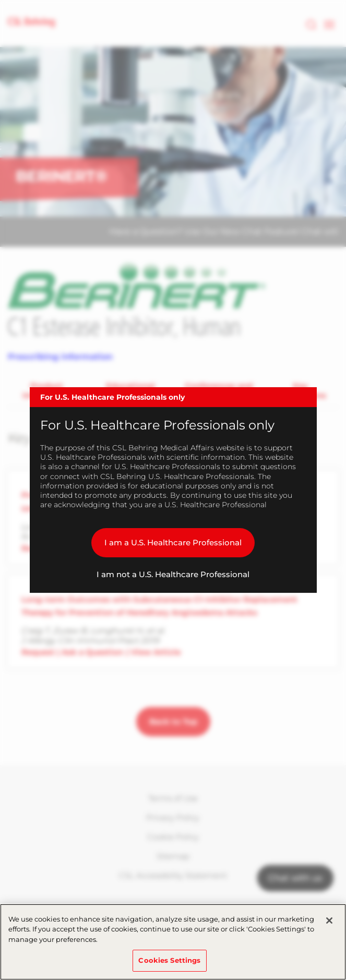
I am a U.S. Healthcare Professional (173, 542)
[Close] (329, 921)
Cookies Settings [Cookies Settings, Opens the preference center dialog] (169, 960)
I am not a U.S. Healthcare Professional (173, 574)
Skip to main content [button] (0, 0)
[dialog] (173, 490)
